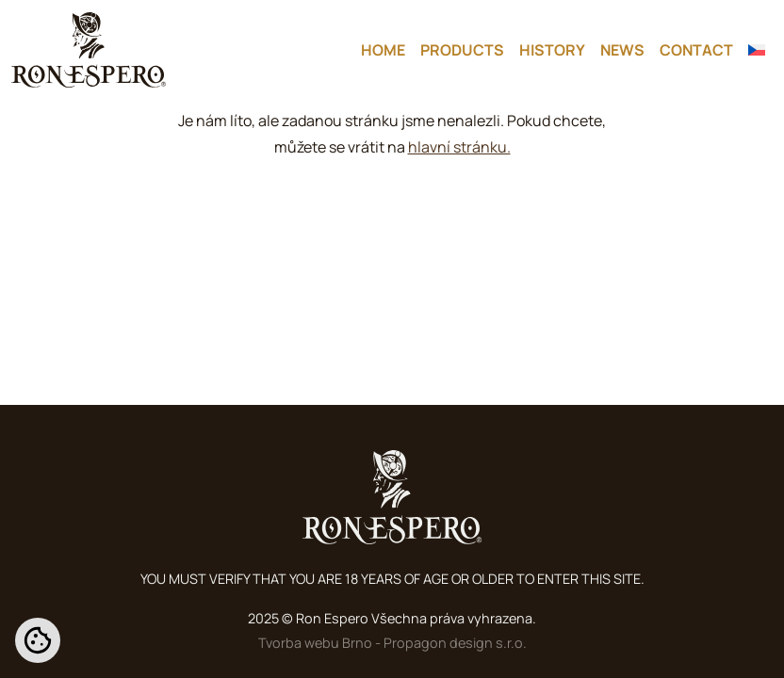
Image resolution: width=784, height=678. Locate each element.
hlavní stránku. (459, 147)
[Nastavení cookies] (38, 640)
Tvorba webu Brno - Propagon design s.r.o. (392, 643)
